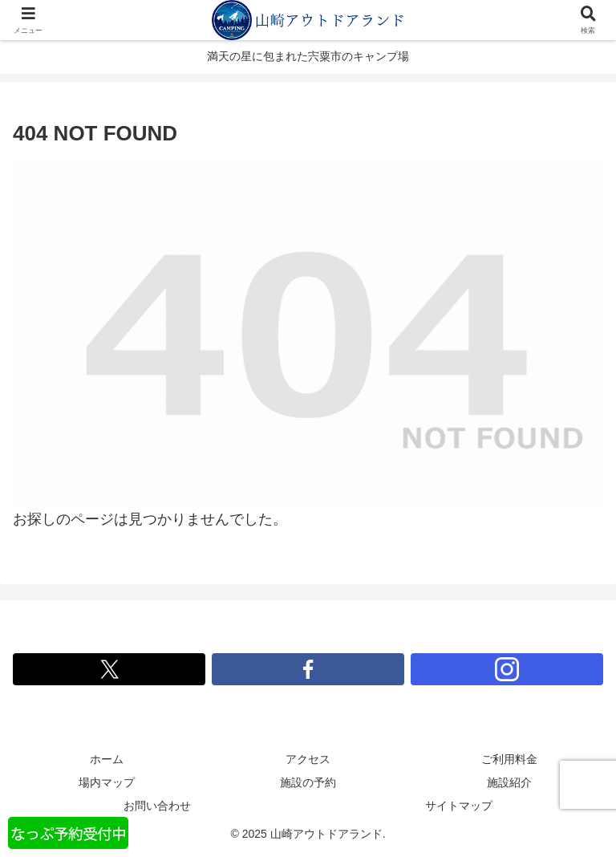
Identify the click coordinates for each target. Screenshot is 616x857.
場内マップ (107, 782)
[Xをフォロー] (109, 669)
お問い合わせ (157, 806)
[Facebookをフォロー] (308, 669)
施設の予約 (308, 782)
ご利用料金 (509, 759)
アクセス (308, 759)
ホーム (107, 759)
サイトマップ (459, 806)
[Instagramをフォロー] (507, 669)
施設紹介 (509, 782)
